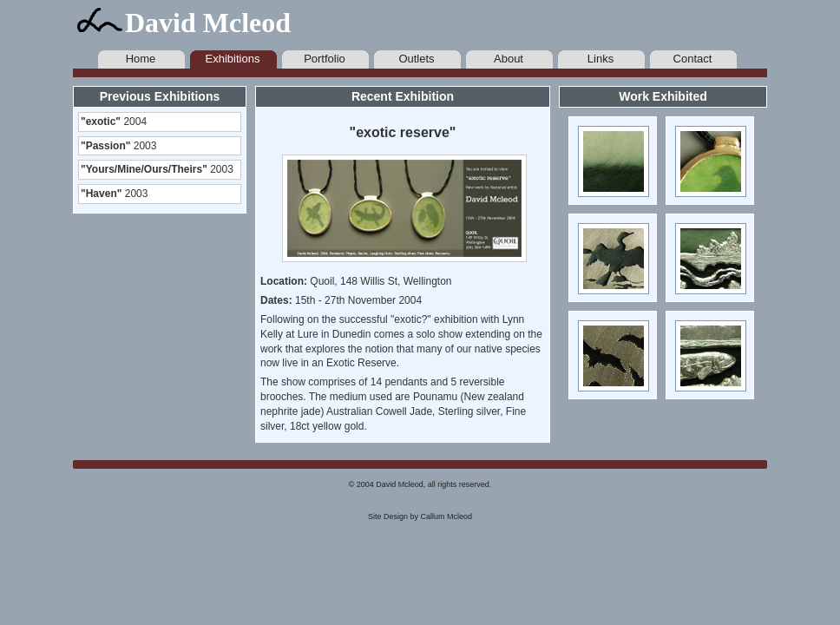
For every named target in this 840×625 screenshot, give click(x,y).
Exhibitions (233, 59)
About (509, 59)
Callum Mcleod (447, 516)
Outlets (416, 59)
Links (600, 59)
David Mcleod (208, 23)
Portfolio (325, 59)
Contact (693, 59)
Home (141, 59)
